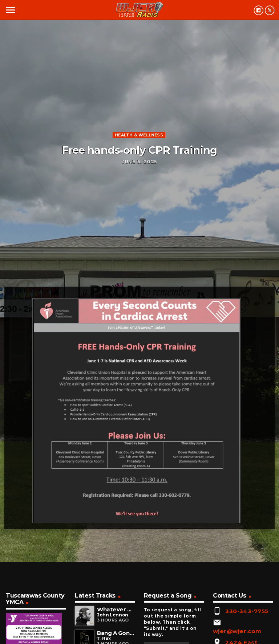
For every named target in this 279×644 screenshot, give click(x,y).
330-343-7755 (247, 611)
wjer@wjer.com (237, 631)
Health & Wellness (139, 135)
